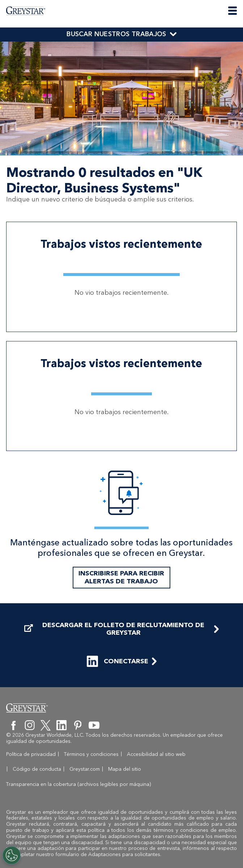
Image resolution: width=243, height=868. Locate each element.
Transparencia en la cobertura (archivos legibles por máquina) (159, 784)
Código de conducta (212, 769)
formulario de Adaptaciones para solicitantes (108, 854)
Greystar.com (21, 784)
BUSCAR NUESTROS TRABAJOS (116, 34)
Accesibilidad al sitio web (150, 769)
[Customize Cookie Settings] (12, 855)
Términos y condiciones (85, 769)
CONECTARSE (118, 676)
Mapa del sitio (61, 784)
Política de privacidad (31, 769)
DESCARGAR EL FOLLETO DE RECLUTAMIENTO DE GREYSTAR (114, 644)
